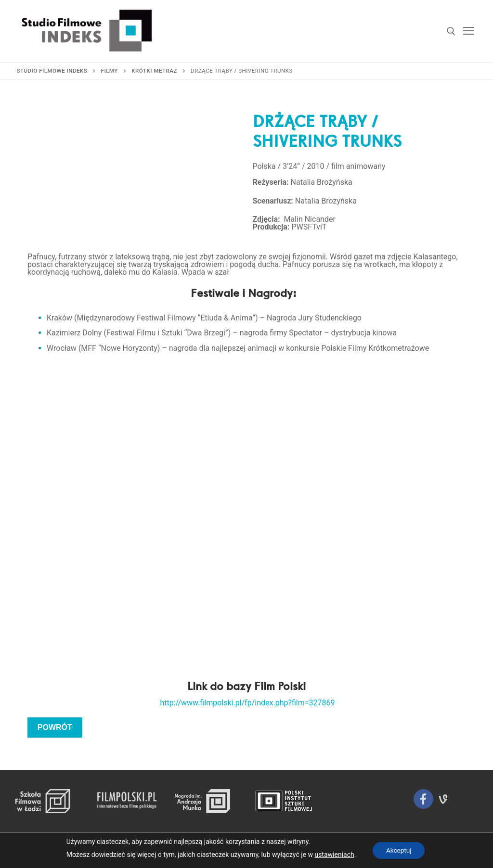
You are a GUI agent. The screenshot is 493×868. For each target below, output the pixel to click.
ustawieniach (333, 855)
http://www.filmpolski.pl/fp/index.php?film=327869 (247, 703)
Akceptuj (399, 850)
